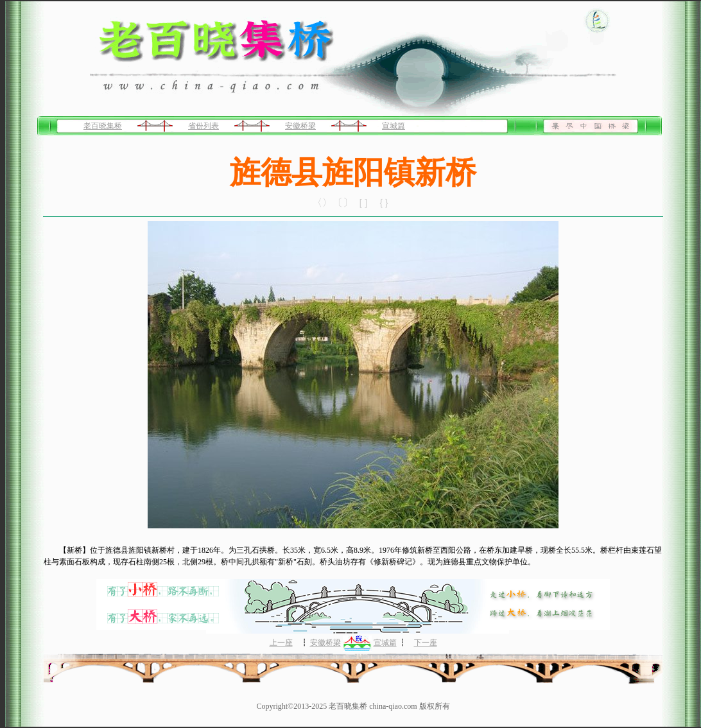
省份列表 (203, 126)
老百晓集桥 (103, 126)
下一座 (426, 643)
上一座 (281, 643)
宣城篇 (394, 126)
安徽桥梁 (300, 126)
